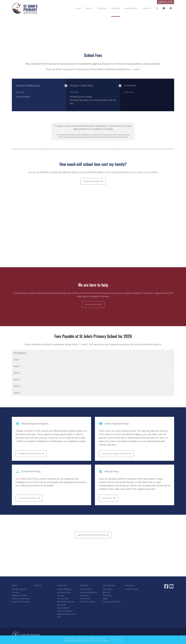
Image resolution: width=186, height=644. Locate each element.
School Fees (85, 595)
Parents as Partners (65, 611)
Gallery (105, 599)
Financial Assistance (87, 602)
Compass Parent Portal (112, 602)
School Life (102, 8)
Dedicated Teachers (20, 595)
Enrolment (116, 8)
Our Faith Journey (64, 592)
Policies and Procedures (21, 602)
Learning (60, 595)
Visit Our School (86, 589)
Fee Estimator (85, 599)
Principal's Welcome (19, 589)
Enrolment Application (88, 592)
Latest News (107, 589)
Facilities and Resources (21, 599)
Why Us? (89, 8)
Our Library (62, 605)
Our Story (15, 592)
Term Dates (107, 595)
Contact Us (146, 8)
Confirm (117, 640)
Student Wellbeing (64, 589)
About (78, 8)
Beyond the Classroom (66, 602)
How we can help (93, 305)
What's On (107, 592)
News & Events (131, 8)
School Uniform (63, 608)
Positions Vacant (132, 589)
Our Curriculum (63, 599)
